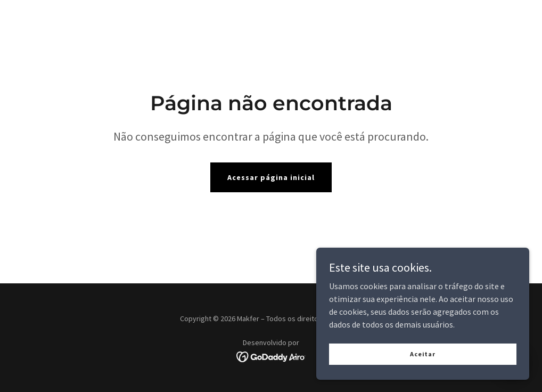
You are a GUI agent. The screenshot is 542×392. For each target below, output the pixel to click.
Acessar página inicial (271, 177)
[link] (271, 356)
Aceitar (423, 376)
